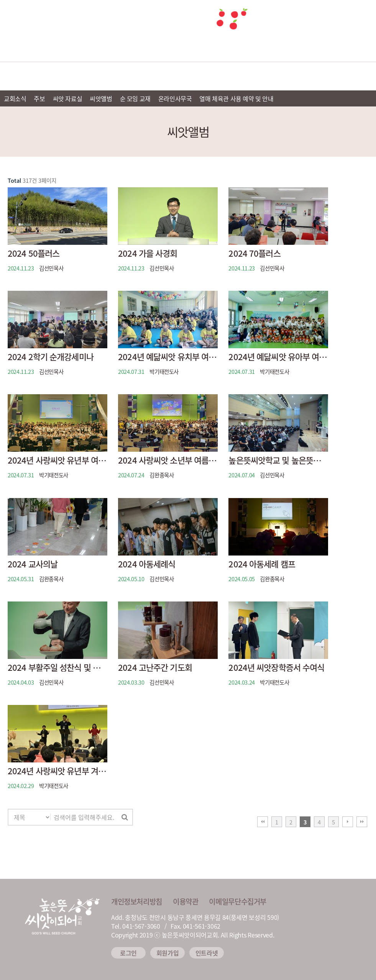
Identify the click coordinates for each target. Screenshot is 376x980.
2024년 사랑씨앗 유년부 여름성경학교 (57, 460)
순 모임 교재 (135, 98)
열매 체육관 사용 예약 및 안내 (236, 98)
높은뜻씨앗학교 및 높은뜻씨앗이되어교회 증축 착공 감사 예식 (278, 460)
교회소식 (15, 98)
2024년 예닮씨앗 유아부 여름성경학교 (278, 357)
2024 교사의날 (33, 564)
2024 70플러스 (254, 253)
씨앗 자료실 (68, 98)
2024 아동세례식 (147, 564)
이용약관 (186, 901)
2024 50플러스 (34, 253)
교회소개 (50, 76)
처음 (263, 822)
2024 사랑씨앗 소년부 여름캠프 (168, 460)
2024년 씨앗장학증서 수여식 (276, 667)
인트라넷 (207, 953)
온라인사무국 (175, 98)
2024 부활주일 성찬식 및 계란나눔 (57, 667)
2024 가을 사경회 (148, 253)
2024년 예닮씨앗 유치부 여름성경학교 (168, 357)
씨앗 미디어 (257, 76)
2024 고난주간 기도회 (155, 667)
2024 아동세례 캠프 (262, 564)
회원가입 (168, 953)
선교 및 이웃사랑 (188, 76)
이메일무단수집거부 (238, 901)
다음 (348, 822)
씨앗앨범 (101, 98)
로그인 (128, 953)
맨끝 (362, 822)
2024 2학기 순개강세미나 (51, 357)
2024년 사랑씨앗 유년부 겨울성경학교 (57, 771)
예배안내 (119, 76)
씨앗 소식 (326, 76)
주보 (39, 98)
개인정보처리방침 (137, 901)
